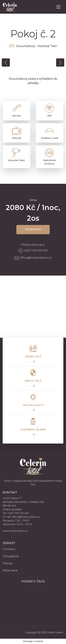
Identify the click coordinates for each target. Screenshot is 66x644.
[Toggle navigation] (58, 7)
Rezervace (33, 229)
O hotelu (9, 549)
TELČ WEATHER (33, 599)
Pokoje (8, 563)
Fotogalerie (11, 556)
